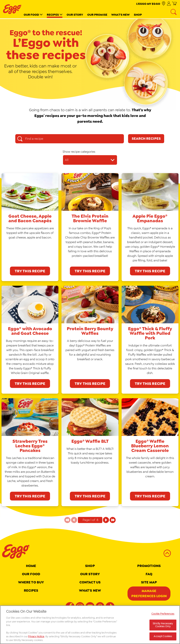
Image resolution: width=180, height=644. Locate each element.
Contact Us (90, 582)
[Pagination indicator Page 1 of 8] (90, 520)
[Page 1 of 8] (106, 520)
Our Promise (97, 15)
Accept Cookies (163, 637)
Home (31, 566)
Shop (138, 15)
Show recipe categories (79, 152)
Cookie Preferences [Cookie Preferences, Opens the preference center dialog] (163, 615)
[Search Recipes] (146, 139)
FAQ (149, 574)
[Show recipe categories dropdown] (90, 160)
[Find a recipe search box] (70, 139)
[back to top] (167, 553)
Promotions (149, 566)
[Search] (174, 12)
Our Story (75, 15)
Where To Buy (31, 582)
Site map (149, 582)
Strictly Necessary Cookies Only (163, 626)
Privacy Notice (36, 637)
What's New (120, 15)
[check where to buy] (163, 4)
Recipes (53, 15)
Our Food (31, 15)
